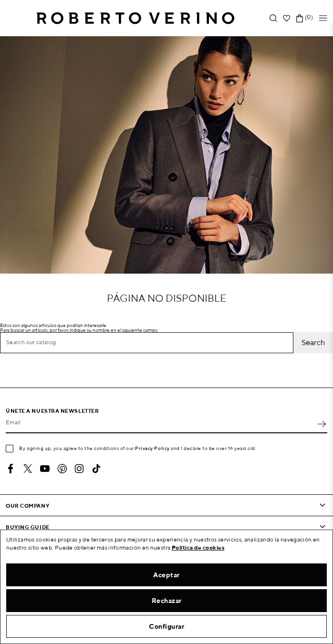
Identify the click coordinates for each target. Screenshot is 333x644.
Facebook (10, 469)
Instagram (79, 469)
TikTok (96, 469)
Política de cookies (198, 547)
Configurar (166, 626)
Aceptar (166, 575)
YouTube (45, 469)
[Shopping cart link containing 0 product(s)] (300, 18)
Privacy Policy (152, 448)
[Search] (147, 343)
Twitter (28, 469)
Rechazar (167, 601)
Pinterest (62, 469)
